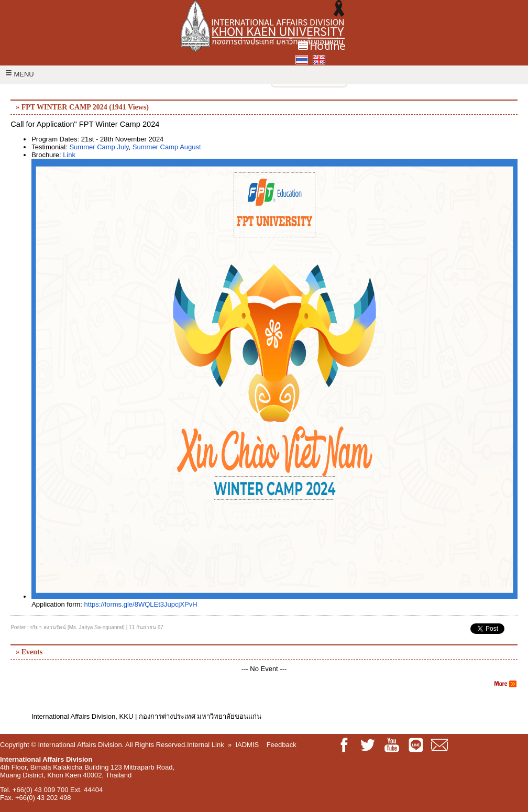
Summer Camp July (99, 147)
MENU (20, 74)
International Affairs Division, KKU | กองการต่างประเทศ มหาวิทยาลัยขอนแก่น (146, 716)
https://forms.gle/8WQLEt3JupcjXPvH (141, 604)
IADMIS (247, 745)
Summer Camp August (167, 147)
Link (69, 155)
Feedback (282, 745)
